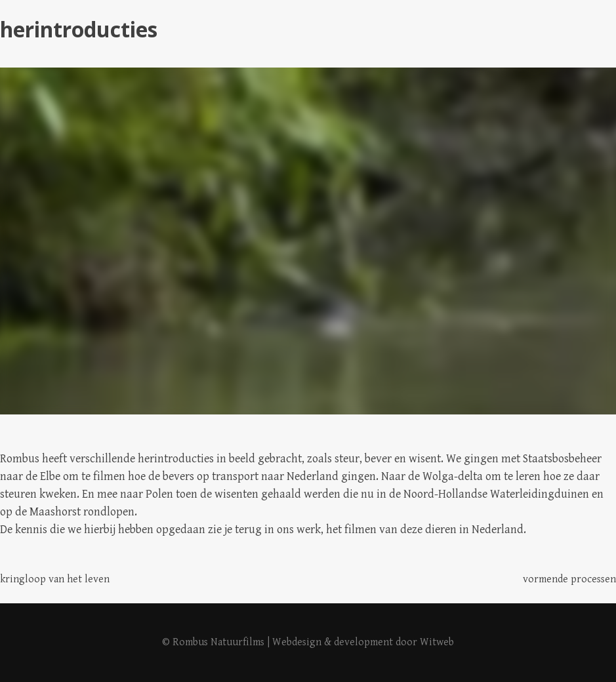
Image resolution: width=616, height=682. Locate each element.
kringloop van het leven (55, 579)
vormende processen (569, 579)
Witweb (437, 642)
